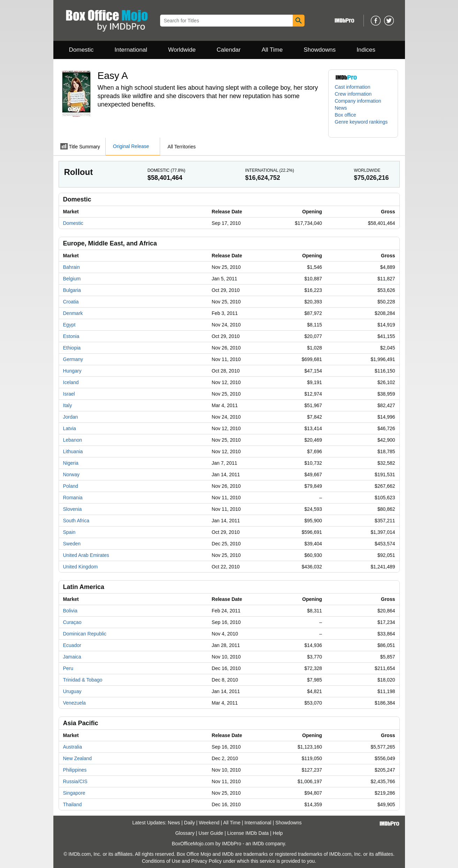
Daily (190, 823)
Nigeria (71, 463)
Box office (346, 115)
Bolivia (70, 611)
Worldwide (182, 50)
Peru (68, 668)
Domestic (81, 50)
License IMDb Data (248, 833)
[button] (363, 125)
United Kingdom (81, 567)
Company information (358, 101)
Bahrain (72, 267)
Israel (69, 394)
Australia (73, 747)
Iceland (71, 382)
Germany (73, 359)
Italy (68, 405)
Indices (366, 50)
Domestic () (167, 170)
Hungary (72, 371)
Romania (73, 498)
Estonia (71, 336)
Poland (71, 486)
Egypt (69, 325)
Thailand (73, 804)
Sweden (72, 544)
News (341, 108)
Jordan (71, 417)
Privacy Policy (206, 861)
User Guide (211, 833)
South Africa (76, 521)
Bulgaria (72, 290)
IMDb (258, 844)
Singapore (74, 793)
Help (278, 833)
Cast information (353, 87)
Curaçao (72, 622)
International (131, 50)
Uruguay (72, 691)
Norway (71, 475)
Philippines (75, 770)
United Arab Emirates (86, 555)
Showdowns (320, 50)
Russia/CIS (75, 781)
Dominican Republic (85, 634)
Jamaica (72, 657)
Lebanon (73, 440)
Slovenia (73, 509)
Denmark (73, 313)
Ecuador (72, 645)
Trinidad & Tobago (83, 680)
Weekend (209, 823)
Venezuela (74, 703)
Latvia (70, 428)
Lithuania (73, 451)
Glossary (185, 833)
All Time (272, 50)
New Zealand (78, 758)
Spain (69, 532)
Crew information (353, 94)
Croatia (71, 302)
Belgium (72, 279)
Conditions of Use (161, 861)
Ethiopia (72, 348)
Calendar (229, 50)
